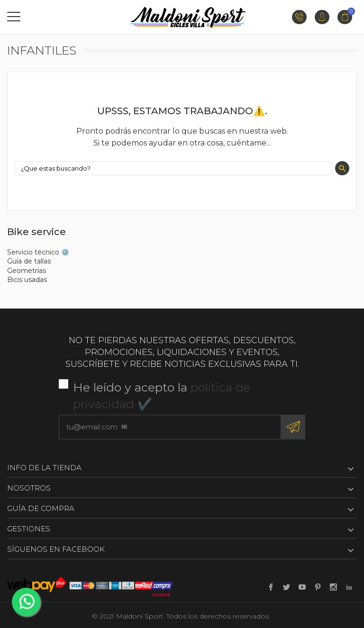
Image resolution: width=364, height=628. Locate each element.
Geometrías (27, 271)
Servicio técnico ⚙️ (38, 252)
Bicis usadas (27, 280)
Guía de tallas (29, 261)
